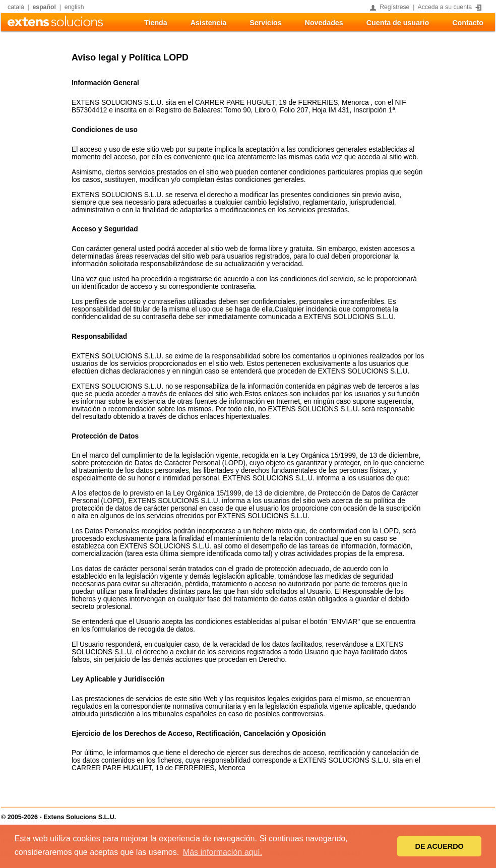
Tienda (156, 23)
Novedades (324, 23)
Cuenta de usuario (398, 23)
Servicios (265, 23)
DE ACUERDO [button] (440, 846)
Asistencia (208, 23)
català (16, 7)
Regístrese (394, 7)
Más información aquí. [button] (223, 852)
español (44, 7)
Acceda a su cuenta (445, 7)
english (74, 7)
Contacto (468, 23)
